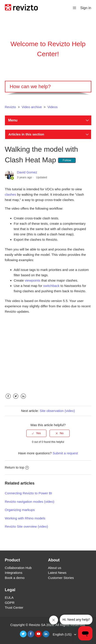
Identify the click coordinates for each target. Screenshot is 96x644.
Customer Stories (61, 578)
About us (55, 568)
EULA (9, 597)
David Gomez (27, 172)
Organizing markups (20, 510)
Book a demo (15, 578)
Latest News (57, 573)
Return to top (17, 467)
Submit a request (65, 453)
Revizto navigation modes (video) (30, 502)
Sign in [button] (86, 8)
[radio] (36, 433)
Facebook (8, 400)
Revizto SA (37, 625)
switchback (51, 286)
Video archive (32, 107)
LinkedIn (23, 400)
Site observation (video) (57, 411)
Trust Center (14, 607)
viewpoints (33, 280)
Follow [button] (67, 160)
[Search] (48, 87)
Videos (52, 107)
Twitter (16, 400)
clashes (11, 194)
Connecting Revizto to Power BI (29, 493)
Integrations (14, 573)
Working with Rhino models (25, 518)
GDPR (10, 603)
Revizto (10, 107)
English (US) (63, 634)
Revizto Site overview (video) (26, 526)
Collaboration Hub (18, 568)
